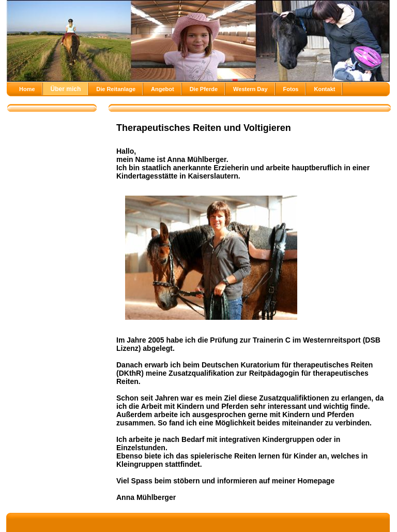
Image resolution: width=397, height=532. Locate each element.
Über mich (66, 89)
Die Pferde (204, 89)
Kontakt (324, 89)
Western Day (250, 89)
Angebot (163, 89)
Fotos (291, 89)
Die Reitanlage (116, 89)
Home (27, 89)
